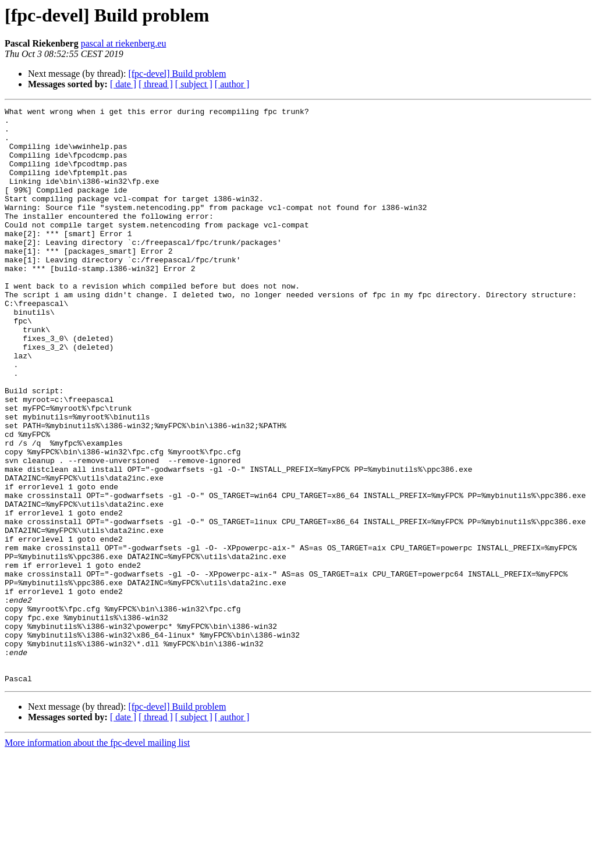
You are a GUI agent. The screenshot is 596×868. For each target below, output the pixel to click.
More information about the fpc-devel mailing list (97, 858)
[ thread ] (156, 84)
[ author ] (232, 84)
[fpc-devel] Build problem (177, 74)
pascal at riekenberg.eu (124, 43)
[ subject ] (194, 84)
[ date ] (123, 84)
